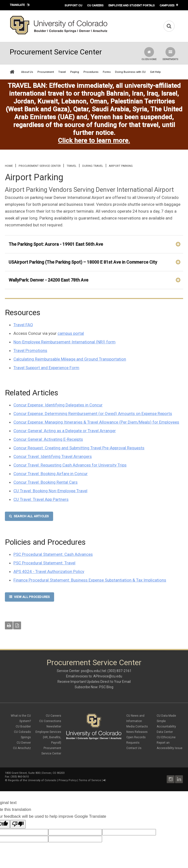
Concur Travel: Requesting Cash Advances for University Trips (70, 465)
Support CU (73, 5)
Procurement (46, 72)
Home (9, 166)
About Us (27, 72)
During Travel (93, 166)
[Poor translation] (18, 824)
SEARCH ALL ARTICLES (29, 516)
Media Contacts (137, 726)
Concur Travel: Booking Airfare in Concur (51, 474)
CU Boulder (23, 726)
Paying (75, 72)
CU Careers (95, 5)
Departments (170, 54)
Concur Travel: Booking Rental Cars (46, 482)
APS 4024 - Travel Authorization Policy (49, 571)
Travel (62, 72)
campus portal (71, 333)
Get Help (155, 72)
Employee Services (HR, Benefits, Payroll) (48, 737)
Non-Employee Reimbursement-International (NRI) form (65, 342)
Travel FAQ (23, 325)
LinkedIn (179, 779)
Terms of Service (90, 780)
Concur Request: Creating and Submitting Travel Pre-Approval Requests (79, 448)
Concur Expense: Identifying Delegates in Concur (58, 405)
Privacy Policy (68, 780)
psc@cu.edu (90, 671)
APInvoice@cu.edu (108, 676)
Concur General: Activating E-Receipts (48, 439)
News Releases (137, 732)
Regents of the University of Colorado (32, 780)
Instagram (171, 779)
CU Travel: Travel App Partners (41, 499)
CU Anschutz (22, 748)
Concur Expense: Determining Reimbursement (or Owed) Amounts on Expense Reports (93, 414)
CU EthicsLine (166, 737)
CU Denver (24, 743)
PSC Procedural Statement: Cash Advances (53, 554)
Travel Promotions (30, 350)
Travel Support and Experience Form (46, 368)
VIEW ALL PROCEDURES (29, 597)
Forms (107, 72)
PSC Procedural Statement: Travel (44, 563)
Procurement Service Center (40, 166)
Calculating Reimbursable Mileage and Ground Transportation (70, 359)
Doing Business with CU (130, 72)
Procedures (91, 72)
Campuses (167, 5)
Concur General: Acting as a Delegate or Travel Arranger (65, 431)
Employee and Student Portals (132, 5)
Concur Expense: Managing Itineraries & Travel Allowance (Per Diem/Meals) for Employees (96, 422)
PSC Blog (106, 687)
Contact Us (134, 748)
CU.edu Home (149, 54)
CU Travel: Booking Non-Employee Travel (50, 491)
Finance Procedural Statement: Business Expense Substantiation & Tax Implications (90, 580)
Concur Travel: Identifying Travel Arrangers (53, 456)
